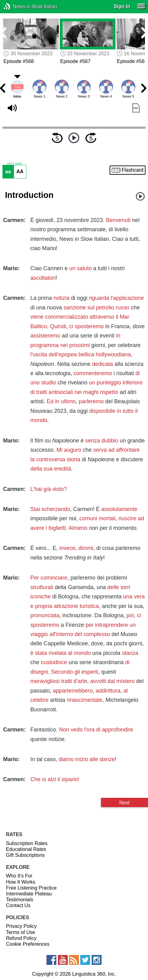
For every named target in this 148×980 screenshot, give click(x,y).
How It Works (21, 882)
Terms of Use (20, 932)
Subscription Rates (27, 843)
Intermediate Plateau (29, 894)
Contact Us (18, 905)
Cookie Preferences (28, 944)
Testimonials (20, 900)
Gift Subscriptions (25, 855)
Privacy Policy (21, 926)
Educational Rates (26, 849)
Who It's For (19, 876)
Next (124, 802)
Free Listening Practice (31, 888)
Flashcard (133, 170)
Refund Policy (21, 938)
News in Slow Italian (16, 7)
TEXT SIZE (14, 164)
